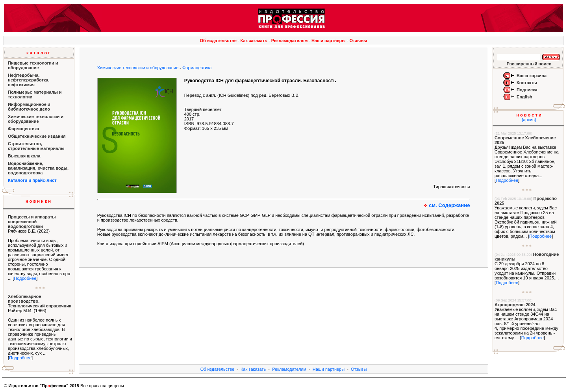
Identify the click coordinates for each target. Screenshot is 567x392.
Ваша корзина (532, 76)
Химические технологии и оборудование (138, 68)
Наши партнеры (329, 41)
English (524, 97)
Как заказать (254, 41)
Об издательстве (218, 41)
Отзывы (359, 41)
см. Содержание (449, 205)
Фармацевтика (197, 68)
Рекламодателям (290, 41)
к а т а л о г (38, 53)
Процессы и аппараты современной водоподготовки (32, 222)
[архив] (529, 120)
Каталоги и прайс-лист (32, 180)
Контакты (527, 83)
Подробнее (25, 278)
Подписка (527, 90)
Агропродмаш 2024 (515, 305)
